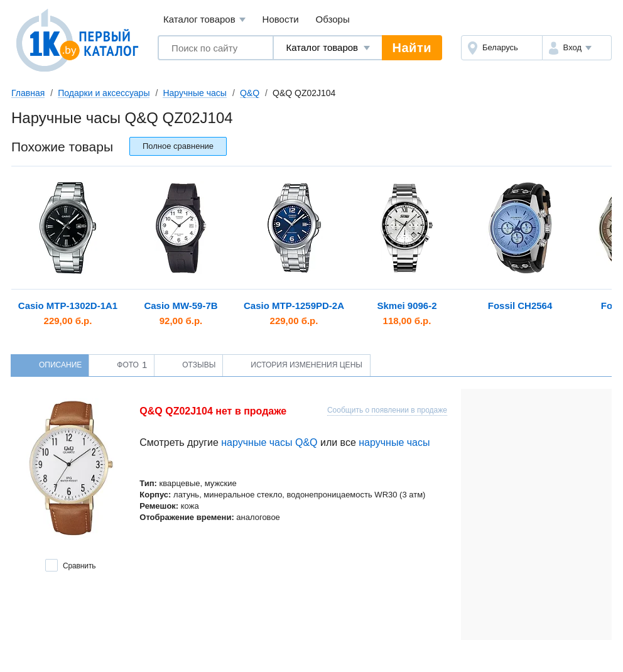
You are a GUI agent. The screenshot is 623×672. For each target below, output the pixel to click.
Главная (28, 93)
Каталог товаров (204, 20)
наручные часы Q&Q (269, 442)
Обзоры (333, 19)
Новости (281, 19)
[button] (577, 48)
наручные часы (394, 442)
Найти (412, 48)
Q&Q (250, 93)
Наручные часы (194, 93)
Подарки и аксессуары (104, 93)
